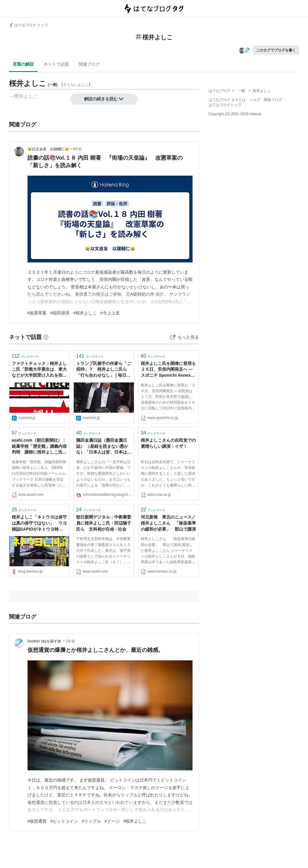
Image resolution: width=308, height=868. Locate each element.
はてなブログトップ (225, 105)
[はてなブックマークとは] (46, 337)
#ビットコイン (64, 821)
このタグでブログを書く (276, 50)
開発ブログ (273, 100)
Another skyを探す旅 (45, 641)
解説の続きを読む (104, 99)
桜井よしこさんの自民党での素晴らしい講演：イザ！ (168, 443)
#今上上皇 (110, 313)
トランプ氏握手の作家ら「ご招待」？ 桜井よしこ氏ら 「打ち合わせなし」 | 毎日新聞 (104, 370)
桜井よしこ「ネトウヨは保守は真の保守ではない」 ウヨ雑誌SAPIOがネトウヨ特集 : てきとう (39, 523)
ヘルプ (255, 100)
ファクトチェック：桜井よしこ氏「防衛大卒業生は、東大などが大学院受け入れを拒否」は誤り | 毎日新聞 (39, 370)
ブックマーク (26, 356)
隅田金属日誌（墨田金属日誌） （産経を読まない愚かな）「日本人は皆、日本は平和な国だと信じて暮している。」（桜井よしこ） (104, 447)
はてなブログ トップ (29, 25)
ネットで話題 (56, 64)
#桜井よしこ (85, 313)
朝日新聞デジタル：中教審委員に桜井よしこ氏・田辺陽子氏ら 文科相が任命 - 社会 (104, 523)
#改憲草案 (37, 313)
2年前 (70, 641)
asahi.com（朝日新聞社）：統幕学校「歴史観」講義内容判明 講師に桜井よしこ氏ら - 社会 (39, 447)
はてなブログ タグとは (227, 100)
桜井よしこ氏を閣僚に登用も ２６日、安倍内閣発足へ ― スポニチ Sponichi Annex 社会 (169, 370)
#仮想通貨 (37, 821)
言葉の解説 (23, 64)
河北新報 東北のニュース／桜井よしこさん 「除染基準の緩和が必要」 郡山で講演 (168, 523)
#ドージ (112, 821)
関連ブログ (89, 64)
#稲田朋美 (60, 313)
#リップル (91, 821)
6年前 (78, 149)
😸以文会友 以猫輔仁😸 (48, 149)
